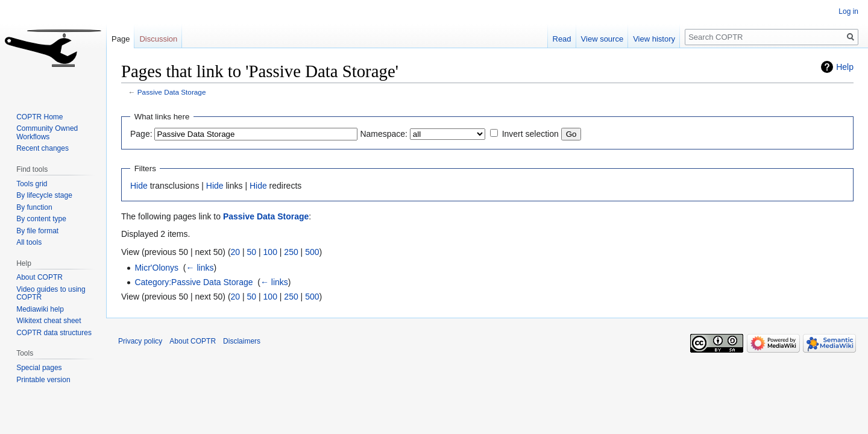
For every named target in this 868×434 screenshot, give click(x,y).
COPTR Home (39, 117)
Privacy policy (140, 341)
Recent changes (42, 148)
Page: (141, 134)
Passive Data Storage (172, 92)
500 (312, 252)
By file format (37, 231)
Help (845, 67)
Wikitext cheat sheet (49, 321)
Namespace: (384, 134)
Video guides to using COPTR (51, 294)
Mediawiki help (40, 309)
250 (291, 252)
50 (252, 252)
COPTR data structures (54, 333)
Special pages (39, 368)
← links (200, 268)
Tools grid (32, 184)
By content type (41, 219)
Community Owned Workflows (47, 133)
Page (121, 39)
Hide (139, 186)
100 (270, 252)
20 (236, 252)
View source (602, 39)
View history (654, 39)
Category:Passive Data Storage (193, 282)
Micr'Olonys (156, 268)
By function (34, 207)
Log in (848, 11)
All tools (29, 242)
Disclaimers (242, 341)
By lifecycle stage (44, 195)
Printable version (43, 380)
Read (562, 39)
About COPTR (39, 277)
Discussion (158, 39)
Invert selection (530, 134)
